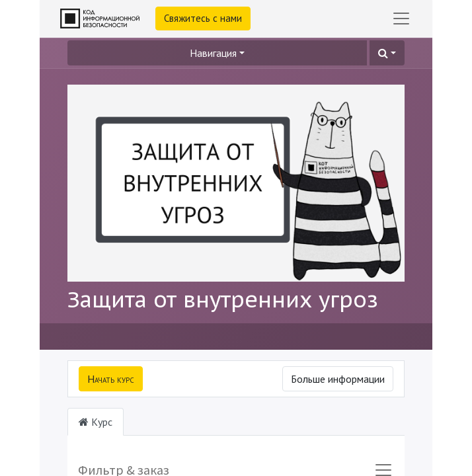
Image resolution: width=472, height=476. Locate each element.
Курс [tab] (96, 422)
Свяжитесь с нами (203, 18)
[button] (387, 53)
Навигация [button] (213, 53)
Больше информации (338, 379)
